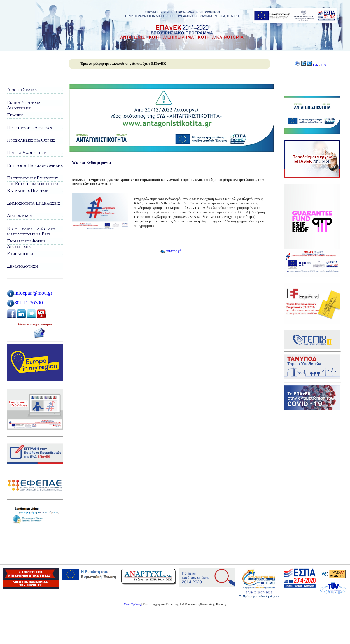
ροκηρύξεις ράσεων (30, 128)
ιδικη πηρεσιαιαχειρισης (24, 105)
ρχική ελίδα (22, 90)
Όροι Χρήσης (132, 604)
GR (316, 65)
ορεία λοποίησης (27, 153)
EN (324, 65)
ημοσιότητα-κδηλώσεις (33, 203)
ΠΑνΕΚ (15, 115)
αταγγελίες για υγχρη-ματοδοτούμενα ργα (32, 231)
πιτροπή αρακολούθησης (35, 165)
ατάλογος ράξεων (28, 191)
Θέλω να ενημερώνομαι (35, 324)
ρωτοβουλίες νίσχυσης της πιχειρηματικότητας (33, 181)
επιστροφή (171, 251)
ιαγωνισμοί (20, 216)
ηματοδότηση (22, 266)
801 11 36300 (29, 303)
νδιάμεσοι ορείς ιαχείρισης (26, 244)
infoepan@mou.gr (33, 293)
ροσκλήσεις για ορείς (31, 140)
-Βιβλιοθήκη (21, 254)
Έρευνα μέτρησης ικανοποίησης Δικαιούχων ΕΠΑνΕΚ (123, 63)
